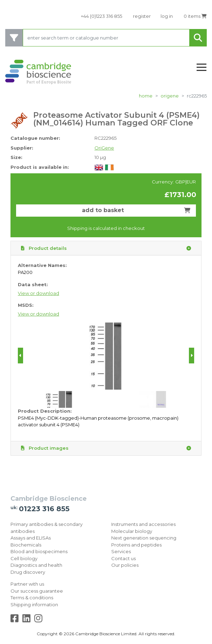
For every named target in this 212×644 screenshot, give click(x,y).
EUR (191, 182)
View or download (38, 293)
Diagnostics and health (36, 565)
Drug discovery (28, 572)
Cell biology (24, 558)
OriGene (170, 96)
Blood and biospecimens (39, 551)
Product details (106, 248)
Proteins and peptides (136, 545)
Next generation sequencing (144, 538)
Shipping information (34, 605)
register (142, 16)
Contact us (123, 558)
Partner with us (27, 584)
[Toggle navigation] (202, 68)
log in (167, 16)
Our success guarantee (37, 591)
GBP (180, 182)
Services (121, 551)
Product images (106, 448)
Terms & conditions (32, 598)
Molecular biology (132, 531)
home (146, 96)
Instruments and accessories (143, 524)
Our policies (125, 565)
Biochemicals (26, 545)
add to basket (136, 210)
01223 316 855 (44, 509)
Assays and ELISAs (31, 538)
